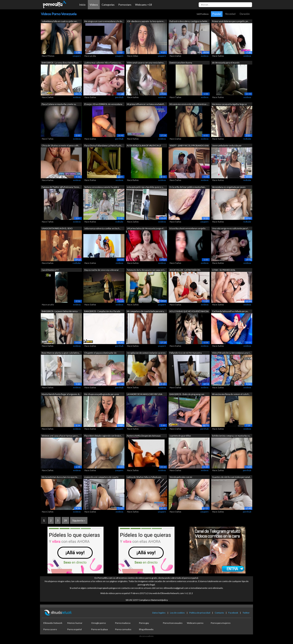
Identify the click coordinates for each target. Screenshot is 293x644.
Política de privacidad (200, 613)
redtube (247, 139)
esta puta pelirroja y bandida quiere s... (145, 187)
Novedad (230, 14)
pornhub (119, 97)
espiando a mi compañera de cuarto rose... (101, 477)
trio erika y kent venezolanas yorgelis (188, 228)
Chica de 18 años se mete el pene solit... (61, 145)
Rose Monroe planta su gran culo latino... (61, 353)
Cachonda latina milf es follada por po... (230, 311)
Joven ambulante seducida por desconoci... (227, 146)
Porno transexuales (173, 623)
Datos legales (159, 613)
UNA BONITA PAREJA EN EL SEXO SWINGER (57, 229)
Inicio (82, 5)
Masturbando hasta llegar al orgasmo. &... (61, 394)
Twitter (246, 613)
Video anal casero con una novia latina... (146, 63)
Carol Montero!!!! (50, 270)
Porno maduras (123, 623)
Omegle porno (98, 623)
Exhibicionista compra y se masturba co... (231, 436)
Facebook (233, 613)
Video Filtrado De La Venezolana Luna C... (232, 353)
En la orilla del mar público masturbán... (188, 187)
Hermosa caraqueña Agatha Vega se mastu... (229, 104)
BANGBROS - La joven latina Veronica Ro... (60, 312)
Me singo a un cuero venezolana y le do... (104, 21)
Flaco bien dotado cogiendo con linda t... (103, 436)
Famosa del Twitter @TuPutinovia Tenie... (61, 187)
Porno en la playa (100, 629)
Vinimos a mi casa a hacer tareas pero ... (60, 436)
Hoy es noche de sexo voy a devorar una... (102, 270)
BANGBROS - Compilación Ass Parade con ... (102, 312)
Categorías (108, 5)
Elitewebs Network (53, 623)
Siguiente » (79, 520)
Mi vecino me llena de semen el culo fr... (231, 394)
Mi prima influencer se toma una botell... (146, 104)
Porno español (74, 629)
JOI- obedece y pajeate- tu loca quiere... (146, 21)
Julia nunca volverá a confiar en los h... (102, 228)
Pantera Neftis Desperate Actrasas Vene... (144, 436)
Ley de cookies (177, 613)
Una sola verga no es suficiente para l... (230, 228)
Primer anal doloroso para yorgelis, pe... (231, 21)
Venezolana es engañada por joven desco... (229, 187)
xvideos (205, 56)
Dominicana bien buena (181, 63)
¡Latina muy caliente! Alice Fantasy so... (103, 63)
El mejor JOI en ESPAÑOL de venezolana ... (103, 104)
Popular (217, 14)
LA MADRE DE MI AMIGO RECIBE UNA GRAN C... (145, 395)
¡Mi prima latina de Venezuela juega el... (146, 228)
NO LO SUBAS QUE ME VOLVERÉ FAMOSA (189, 311)
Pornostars (125, 5)
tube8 (163, 429)
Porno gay (144, 623)
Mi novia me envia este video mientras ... (189, 104)
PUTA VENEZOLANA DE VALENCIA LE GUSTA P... (144, 146)
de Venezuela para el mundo (226, 63)
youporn (77, 56)
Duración (245, 14)
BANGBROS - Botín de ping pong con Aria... (187, 395)
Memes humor (75, 623)
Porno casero (50, 629)
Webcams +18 (144, 5)
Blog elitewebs (146, 629)
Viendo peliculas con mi (181, 477)
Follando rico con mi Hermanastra (186, 353)
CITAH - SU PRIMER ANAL (224, 270)
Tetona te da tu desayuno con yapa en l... (146, 270)
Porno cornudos (123, 629)
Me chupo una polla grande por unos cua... (102, 395)
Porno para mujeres (221, 623)
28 (65, 520)
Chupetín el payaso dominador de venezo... (100, 353)
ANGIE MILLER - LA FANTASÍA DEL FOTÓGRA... (185, 270)
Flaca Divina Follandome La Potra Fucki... (103, 145)
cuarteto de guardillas (180, 436)
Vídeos (94, 5)
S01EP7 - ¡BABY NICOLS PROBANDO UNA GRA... (189, 146)
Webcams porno (195, 623)
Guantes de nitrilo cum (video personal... (232, 477)
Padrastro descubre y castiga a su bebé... (189, 21)
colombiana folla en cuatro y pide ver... (60, 21)
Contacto (219, 613)
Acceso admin (146, 636)
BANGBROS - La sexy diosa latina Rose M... (60, 63)
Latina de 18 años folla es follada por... (145, 477)
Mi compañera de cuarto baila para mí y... (146, 311)
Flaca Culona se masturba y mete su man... (59, 104)
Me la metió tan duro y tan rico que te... (60, 477)
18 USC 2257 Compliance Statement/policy (147, 600)
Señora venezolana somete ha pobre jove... (102, 187)
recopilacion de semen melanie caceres (146, 353)
